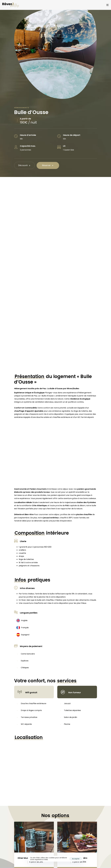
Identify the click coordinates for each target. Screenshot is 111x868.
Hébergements (22, 108)
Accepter (76, 859)
